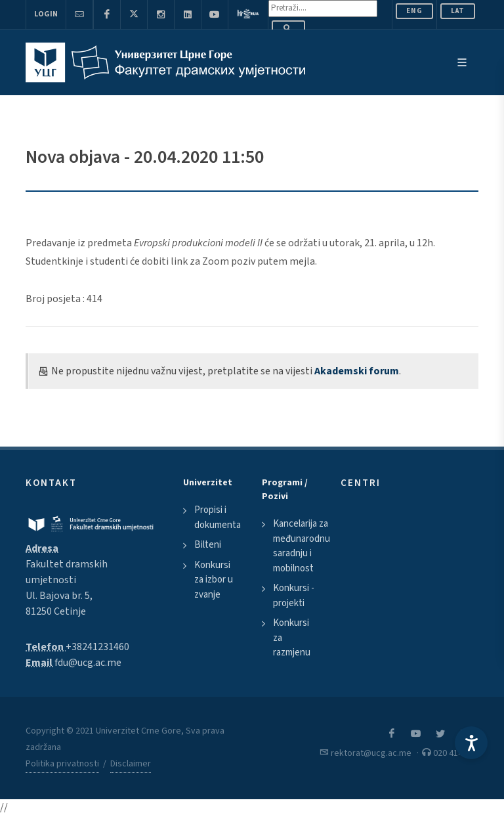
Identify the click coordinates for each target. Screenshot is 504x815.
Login (46, 14)
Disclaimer (131, 764)
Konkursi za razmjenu (292, 638)
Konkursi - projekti (294, 596)
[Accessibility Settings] (471, 743)
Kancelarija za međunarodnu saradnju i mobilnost (302, 546)
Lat (458, 11)
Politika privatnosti (62, 764)
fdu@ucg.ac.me (88, 663)
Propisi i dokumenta (218, 518)
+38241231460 (97, 647)
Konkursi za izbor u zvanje (214, 580)
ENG (414, 11)
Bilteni (208, 545)
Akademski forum (357, 371)
